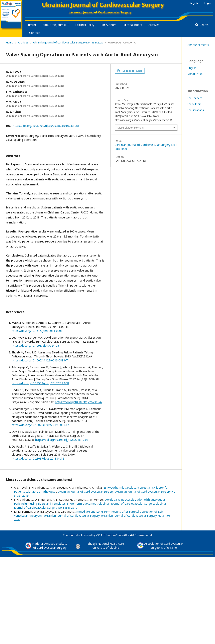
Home (10, 42)
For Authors (109, 25)
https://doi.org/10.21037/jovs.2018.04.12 (38, 458)
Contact (35, 33)
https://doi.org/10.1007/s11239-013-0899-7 (40, 360)
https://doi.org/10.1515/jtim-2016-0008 (37, 331)
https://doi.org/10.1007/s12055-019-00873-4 (40, 425)
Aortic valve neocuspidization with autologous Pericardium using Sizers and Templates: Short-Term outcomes (90, 502)
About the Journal (55, 25)
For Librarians (196, 110)
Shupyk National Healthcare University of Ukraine (106, 546)
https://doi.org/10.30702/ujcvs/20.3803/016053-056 (46, 126)
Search (204, 25)
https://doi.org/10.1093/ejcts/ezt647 (79, 402)
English (192, 68)
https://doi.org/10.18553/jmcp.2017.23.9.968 (40, 383)
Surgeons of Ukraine (164, 548)
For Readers (195, 98)
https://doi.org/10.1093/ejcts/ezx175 (35, 346)
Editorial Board (132, 25)
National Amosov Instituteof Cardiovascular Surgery (50, 546)
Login (208, 3)
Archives (154, 25)
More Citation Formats (131, 128)
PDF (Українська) (131, 71)
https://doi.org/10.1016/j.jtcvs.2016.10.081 (63, 440)
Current (31, 25)
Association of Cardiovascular (164, 544)
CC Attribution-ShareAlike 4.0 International (124, 535)
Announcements (198, 45)
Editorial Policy (85, 25)
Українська (195, 74)
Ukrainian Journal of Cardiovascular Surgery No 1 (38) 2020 (68, 42)
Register (195, 3)
